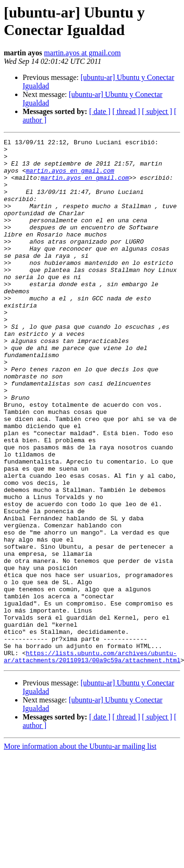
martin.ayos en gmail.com (70, 177)
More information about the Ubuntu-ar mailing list (80, 851)
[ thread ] (126, 111)
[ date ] (100, 111)
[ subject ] (157, 111)
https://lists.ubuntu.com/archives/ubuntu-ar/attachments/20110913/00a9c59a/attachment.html (92, 761)
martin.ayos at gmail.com (82, 53)
